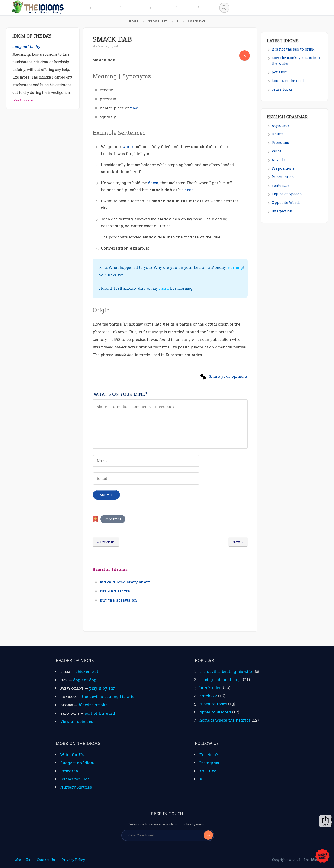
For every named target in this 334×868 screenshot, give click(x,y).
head (164, 288)
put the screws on (118, 600)
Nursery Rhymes (76, 787)
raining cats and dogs (221, 680)
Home (82, 8)
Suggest (187, 8)
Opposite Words (286, 203)
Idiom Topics (135, 8)
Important (113, 519)
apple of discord (215, 712)
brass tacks (282, 89)
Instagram (209, 763)
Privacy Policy (73, 860)
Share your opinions (228, 376)
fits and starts (115, 591)
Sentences (281, 185)
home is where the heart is (225, 720)
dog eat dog (85, 680)
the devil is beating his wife (108, 697)
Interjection (282, 211)
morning (235, 267)
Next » (238, 542)
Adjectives (281, 125)
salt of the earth (101, 713)
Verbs (277, 151)
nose (189, 190)
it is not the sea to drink (293, 49)
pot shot (279, 72)
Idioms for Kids (75, 779)
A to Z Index (105, 8)
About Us (22, 860)
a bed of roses (213, 704)
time (134, 108)
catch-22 (208, 696)
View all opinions (77, 722)
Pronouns (280, 143)
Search (208, 8)
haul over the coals (289, 81)
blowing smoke (93, 705)
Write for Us (72, 755)
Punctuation (283, 177)
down (153, 183)
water (128, 147)
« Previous (106, 542)
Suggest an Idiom (77, 763)
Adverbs (279, 160)
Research (69, 771)
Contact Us (46, 860)
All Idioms (163, 8)
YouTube (208, 771)
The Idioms (313, 860)
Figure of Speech (287, 194)
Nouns (278, 134)
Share (325, 821)
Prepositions (283, 168)
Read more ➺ (23, 100)
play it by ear (102, 688)
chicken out (87, 672)
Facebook (209, 755)
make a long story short (125, 582)
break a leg (211, 688)
